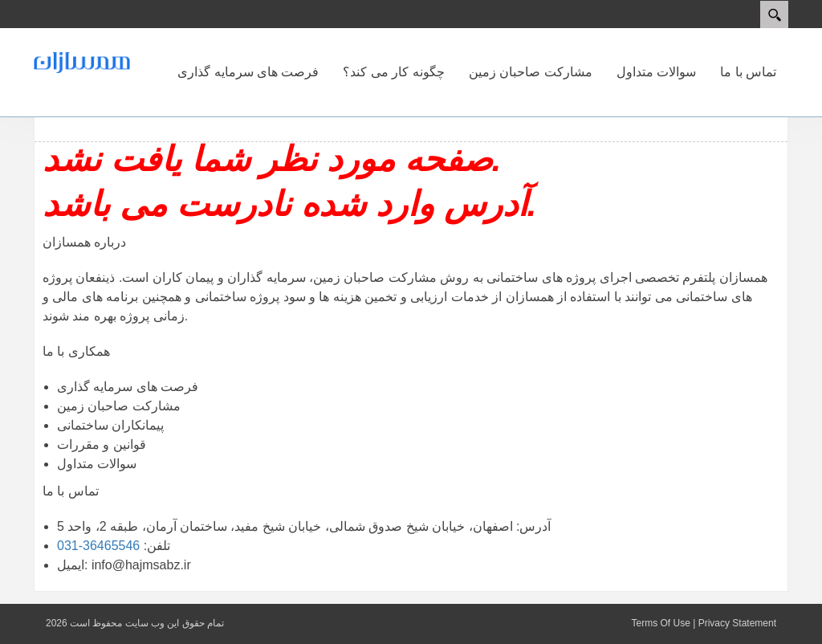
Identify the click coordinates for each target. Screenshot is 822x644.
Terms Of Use (660, 623)
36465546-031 (98, 546)
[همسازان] (82, 62)
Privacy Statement (737, 623)
